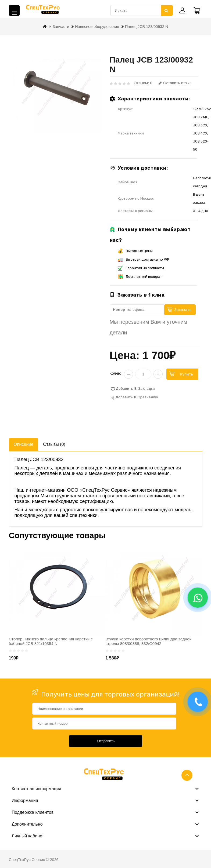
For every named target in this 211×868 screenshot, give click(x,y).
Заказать (183, 310)
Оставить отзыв (175, 83)
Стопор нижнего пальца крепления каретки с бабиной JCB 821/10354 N (51, 641)
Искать (166, 10)
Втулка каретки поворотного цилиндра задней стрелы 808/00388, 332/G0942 (149, 641)
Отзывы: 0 (143, 83)
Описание (24, 444)
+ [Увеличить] (158, 374)
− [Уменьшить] (128, 374)
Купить (186, 374)
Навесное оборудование (97, 27)
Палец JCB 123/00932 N (147, 27)
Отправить (106, 741)
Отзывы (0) (54, 444)
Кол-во (116, 373)
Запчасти (61, 27)
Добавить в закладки (136, 389)
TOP (187, 775)
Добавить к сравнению (137, 397)
